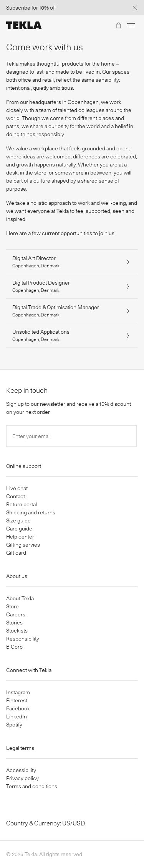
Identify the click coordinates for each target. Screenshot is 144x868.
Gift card (16, 553)
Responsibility (23, 639)
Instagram (18, 692)
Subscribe (18, 8)
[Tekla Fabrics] (24, 25)
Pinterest (17, 700)
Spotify (14, 725)
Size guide (18, 520)
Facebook (18, 708)
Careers (16, 614)
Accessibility (21, 770)
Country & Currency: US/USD (46, 823)
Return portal (22, 504)
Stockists (17, 631)
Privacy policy (22, 778)
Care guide (19, 529)
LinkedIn (17, 716)
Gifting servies (23, 545)
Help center (20, 537)
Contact (16, 496)
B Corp (14, 647)
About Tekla (20, 598)
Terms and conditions (32, 786)
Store (12, 606)
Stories (14, 623)
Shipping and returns (31, 512)
